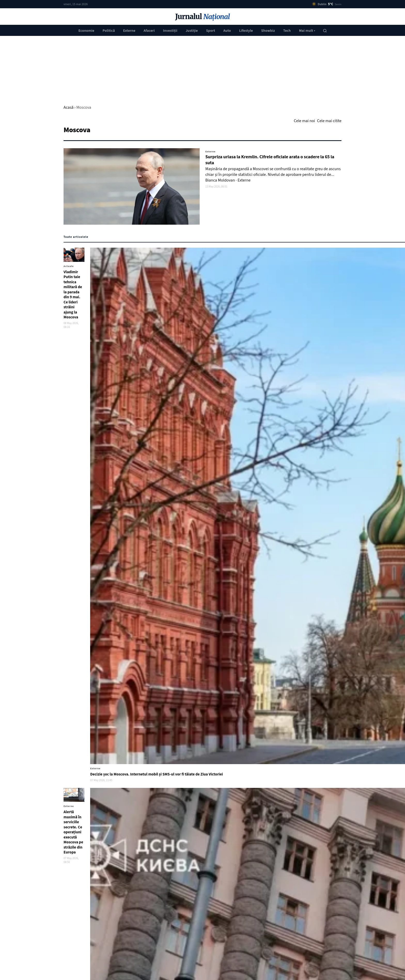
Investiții (170, 31)
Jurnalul (202, 17)
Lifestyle (246, 31)
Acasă (69, 107)
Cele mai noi (304, 121)
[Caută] (325, 31)
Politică (109, 31)
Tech (287, 31)
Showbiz (268, 31)
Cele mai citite (329, 121)
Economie (87, 31)
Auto (227, 31)
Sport (211, 31)
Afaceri (149, 31)
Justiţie (192, 31)
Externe (129, 31)
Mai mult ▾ (307, 31)
